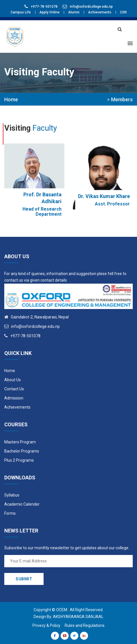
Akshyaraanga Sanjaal (78, 617)
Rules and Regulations (85, 625)
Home (11, 100)
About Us (13, 380)
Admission (14, 398)
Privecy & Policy (46, 625)
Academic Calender (22, 504)
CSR (123, 12)
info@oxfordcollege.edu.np (91, 7)
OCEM (62, 610)
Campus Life (21, 12)
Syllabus (12, 495)
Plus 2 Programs (19, 460)
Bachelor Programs (22, 451)
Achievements (100, 12)
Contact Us (14, 389)
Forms (10, 513)
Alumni (74, 12)
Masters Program (20, 442)
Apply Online (49, 12)
